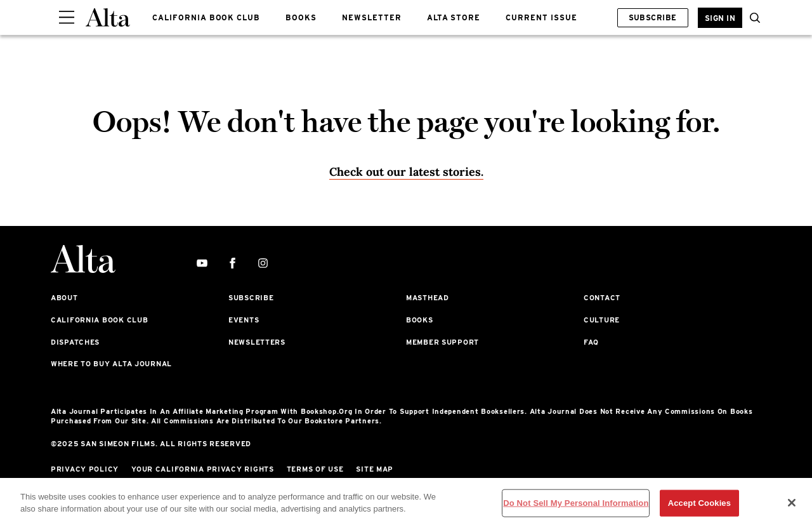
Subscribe (653, 17)
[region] (406, 504)
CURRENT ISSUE (541, 17)
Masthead (428, 298)
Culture (602, 320)
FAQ (591, 342)
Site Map (375, 469)
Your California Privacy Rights (203, 469)
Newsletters (257, 342)
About (64, 298)
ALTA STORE (454, 17)
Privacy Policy (85, 469)
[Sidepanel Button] (67, 18)
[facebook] (232, 264)
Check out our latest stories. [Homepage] (406, 172)
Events (244, 320)
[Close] (792, 503)
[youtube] (202, 264)
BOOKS (301, 17)
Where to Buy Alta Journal (111, 364)
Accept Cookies (699, 503)
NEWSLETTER (372, 17)
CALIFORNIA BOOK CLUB (206, 17)
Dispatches (75, 342)
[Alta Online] (108, 17)
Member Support (442, 342)
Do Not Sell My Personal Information (576, 503)
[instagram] (263, 264)
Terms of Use (315, 469)
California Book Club (99, 320)
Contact (602, 298)
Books (420, 320)
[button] (752, 18)
